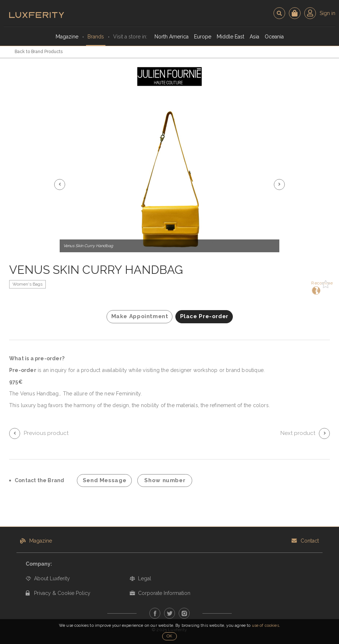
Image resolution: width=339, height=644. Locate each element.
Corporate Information (164, 593)
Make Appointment (140, 316)
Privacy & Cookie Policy (62, 593)
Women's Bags (27, 284)
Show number (165, 480)
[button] (60, 185)
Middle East (230, 37)
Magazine (67, 37)
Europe (203, 37)
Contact (310, 541)
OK (169, 636)
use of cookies (265, 626)
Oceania (274, 37)
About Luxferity (52, 578)
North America (172, 37)
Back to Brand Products (39, 52)
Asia (254, 37)
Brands (96, 37)
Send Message (105, 480)
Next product (298, 433)
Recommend (315, 288)
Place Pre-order (204, 316)
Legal (145, 578)
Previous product (46, 433)
